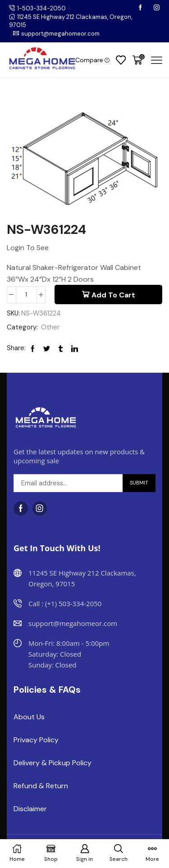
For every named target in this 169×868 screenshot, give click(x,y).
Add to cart (113, 295)
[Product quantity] (26, 295)
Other (50, 327)
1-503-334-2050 (41, 8)
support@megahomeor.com (60, 34)
